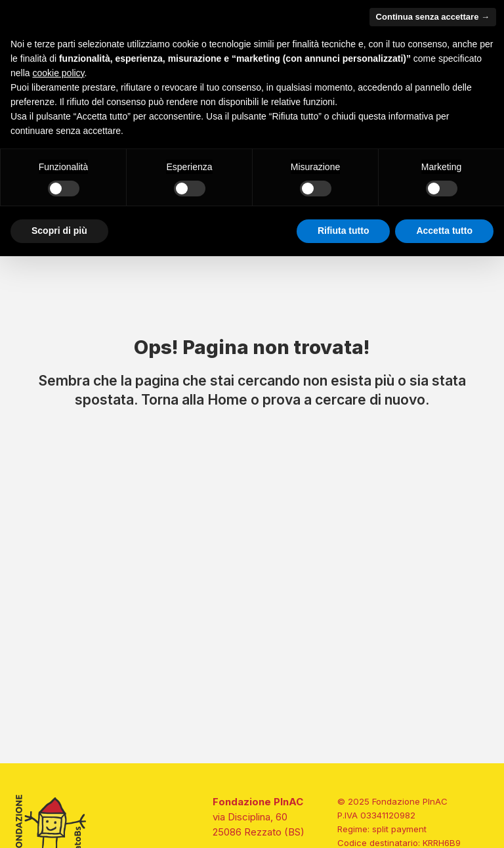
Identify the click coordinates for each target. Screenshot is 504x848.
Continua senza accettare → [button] (433, 17)
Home (227, 399)
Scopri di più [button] (59, 231)
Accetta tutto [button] (444, 231)
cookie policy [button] (58, 73)
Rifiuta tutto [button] (344, 231)
